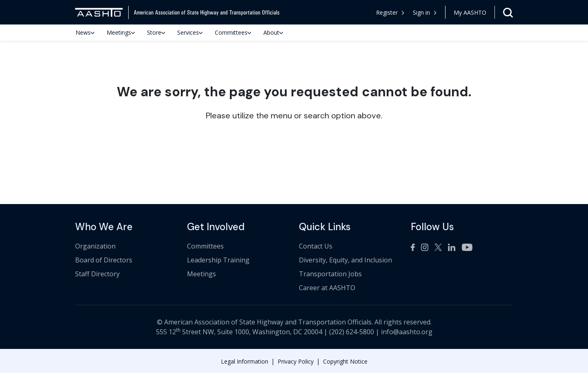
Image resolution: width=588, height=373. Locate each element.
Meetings (121, 33)
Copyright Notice (345, 361)
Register (390, 12)
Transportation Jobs (330, 274)
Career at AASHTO (327, 288)
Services (190, 33)
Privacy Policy (296, 361)
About (273, 33)
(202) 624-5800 (352, 332)
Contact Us (316, 246)
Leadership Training (218, 260)
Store (156, 33)
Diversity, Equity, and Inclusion (345, 260)
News (85, 33)
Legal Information (245, 361)
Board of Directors (104, 260)
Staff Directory (97, 274)
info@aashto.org (407, 332)
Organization (95, 246)
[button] (425, 12)
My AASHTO (470, 12)
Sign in (424, 12)
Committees (233, 33)
